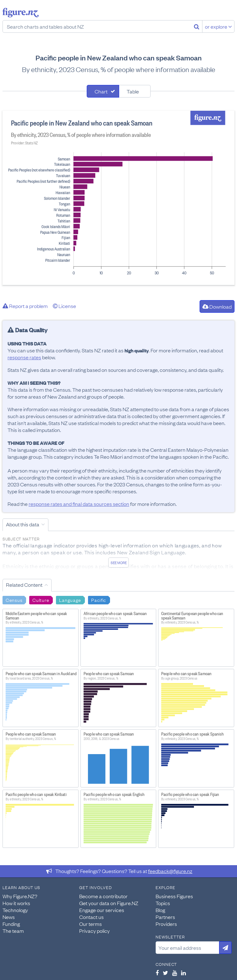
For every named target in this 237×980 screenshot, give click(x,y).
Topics (163, 903)
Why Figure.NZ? (20, 896)
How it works (16, 903)
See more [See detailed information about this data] (119, 563)
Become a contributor (103, 896)
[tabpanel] (119, 198)
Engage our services (102, 910)
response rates (24, 357)
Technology (15, 910)
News (9, 917)
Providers (166, 924)
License (64, 306)
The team (13, 931)
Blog (160, 910)
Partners (165, 917)
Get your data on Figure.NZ (109, 903)
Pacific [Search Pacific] (99, 600)
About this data (23, 524)
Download (217, 306)
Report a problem (25, 306)
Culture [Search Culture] (41, 600)
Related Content (24, 585)
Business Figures (174, 896)
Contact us (91, 917)
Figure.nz (21, 13)
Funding (11, 924)
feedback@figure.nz (170, 871)
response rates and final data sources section (79, 504)
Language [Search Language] (70, 600)
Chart (101, 91)
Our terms (91, 924)
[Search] (197, 26)
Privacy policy (94, 931)
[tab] (103, 91)
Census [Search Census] (14, 600)
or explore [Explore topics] (218, 26)
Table (133, 91)
